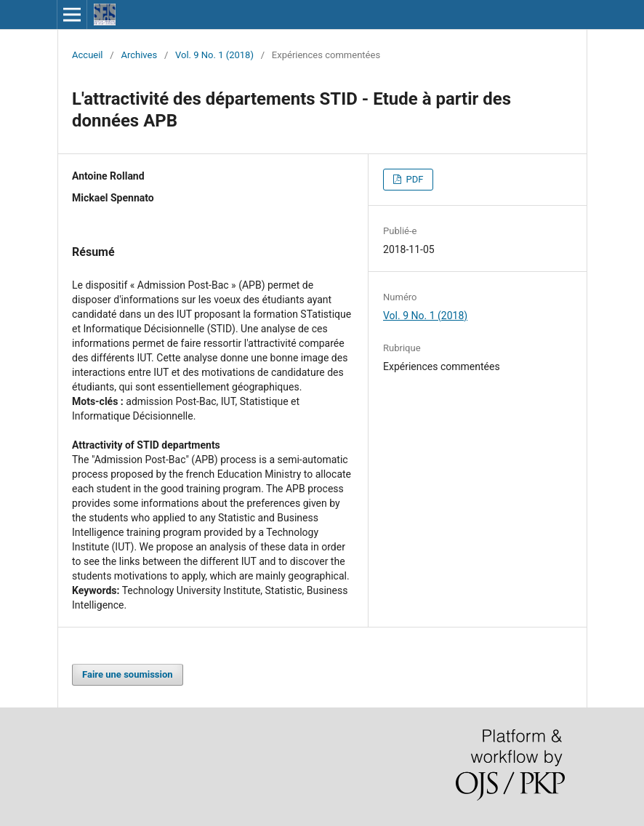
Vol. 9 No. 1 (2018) (214, 55)
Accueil (88, 55)
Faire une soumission (128, 674)
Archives (139, 55)
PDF (413, 179)
